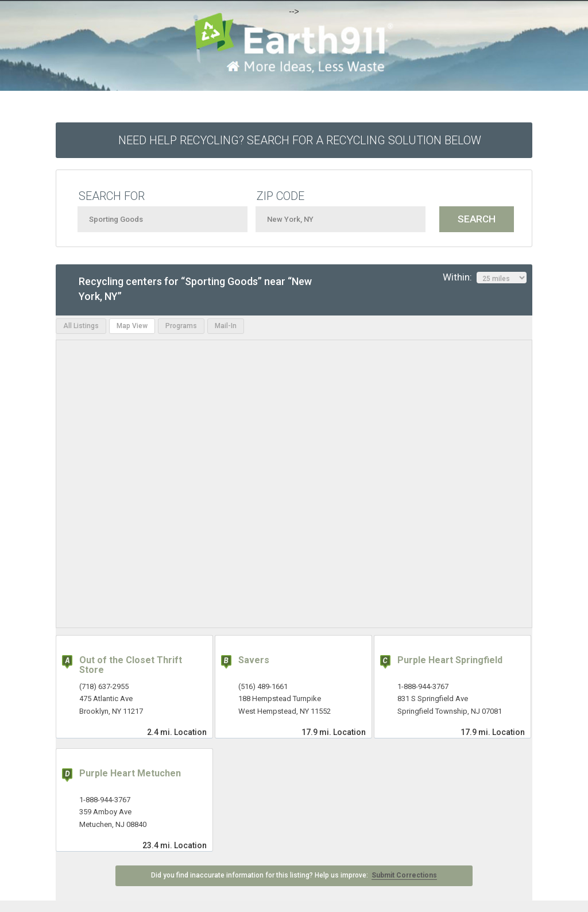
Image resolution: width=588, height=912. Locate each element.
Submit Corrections (404, 875)
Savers (254, 660)
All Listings (81, 326)
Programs (181, 326)
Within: (485, 278)
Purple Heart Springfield (450, 660)
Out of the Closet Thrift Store (131, 665)
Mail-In (226, 326)
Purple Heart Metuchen (130, 773)
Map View (132, 326)
